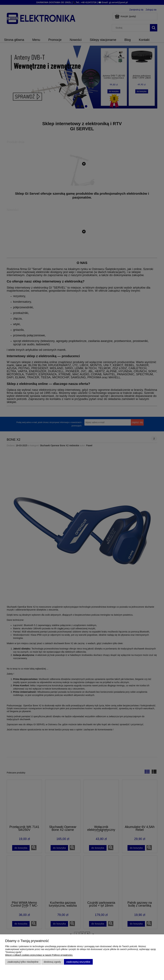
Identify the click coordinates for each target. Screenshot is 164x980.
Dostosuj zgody (52, 962)
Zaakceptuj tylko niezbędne (23, 962)
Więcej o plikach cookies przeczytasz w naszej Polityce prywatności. (39, 955)
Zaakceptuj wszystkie (78, 962)
